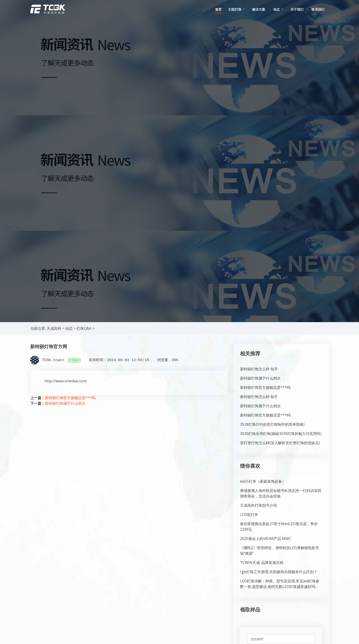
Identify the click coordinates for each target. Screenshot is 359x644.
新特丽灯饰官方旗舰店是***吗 (70, 398)
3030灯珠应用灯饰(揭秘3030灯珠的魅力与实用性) (281, 434)
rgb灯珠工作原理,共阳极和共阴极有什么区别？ (279, 572)
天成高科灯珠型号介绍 (258, 505)
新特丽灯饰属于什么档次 (65, 403)
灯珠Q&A (84, 328)
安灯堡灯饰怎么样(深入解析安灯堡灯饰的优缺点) (280, 443)
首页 (218, 9)
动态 (69, 328)
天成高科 (54, 328)
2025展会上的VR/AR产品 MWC (266, 539)
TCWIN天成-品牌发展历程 (262, 563)
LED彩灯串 (249, 515)
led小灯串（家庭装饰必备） (263, 481)
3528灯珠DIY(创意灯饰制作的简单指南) (272, 424)
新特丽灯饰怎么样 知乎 (259, 369)
